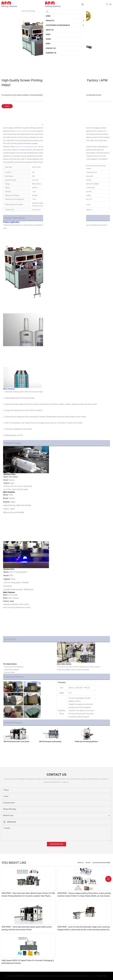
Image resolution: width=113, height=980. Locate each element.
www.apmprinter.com (65, 976)
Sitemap (92, 976)
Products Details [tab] (49, 122)
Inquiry (7, 106)
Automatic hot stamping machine (62, 162)
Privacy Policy (102, 976)
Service (88, 863)
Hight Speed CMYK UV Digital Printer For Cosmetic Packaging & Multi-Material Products (28, 962)
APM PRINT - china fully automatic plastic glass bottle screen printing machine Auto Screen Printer (27, 928)
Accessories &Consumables (101, 863)
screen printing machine (25, 131)
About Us (81, 863)
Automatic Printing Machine (24, 147)
